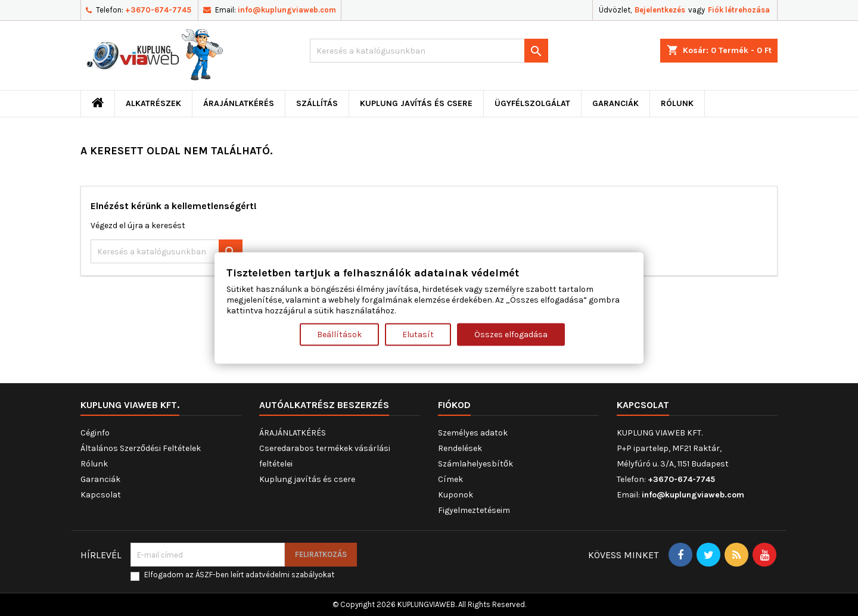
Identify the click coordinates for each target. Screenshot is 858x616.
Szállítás (317, 103)
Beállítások (339, 334)
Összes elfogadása (511, 334)
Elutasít (418, 334)
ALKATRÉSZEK (153, 103)
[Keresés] (429, 51)
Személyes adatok (473, 433)
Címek (450, 479)
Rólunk (677, 103)
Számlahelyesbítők (475, 464)
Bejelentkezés (660, 10)
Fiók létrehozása (739, 10)
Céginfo (95, 433)
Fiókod (454, 405)
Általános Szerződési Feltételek (141, 448)
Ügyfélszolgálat (532, 103)
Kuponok (456, 495)
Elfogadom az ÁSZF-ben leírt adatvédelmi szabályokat (239, 575)
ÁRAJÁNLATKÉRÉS (239, 103)
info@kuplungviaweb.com (287, 10)
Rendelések (460, 448)
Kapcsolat (101, 495)
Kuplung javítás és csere (416, 103)
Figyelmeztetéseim (474, 510)
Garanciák (615, 103)
